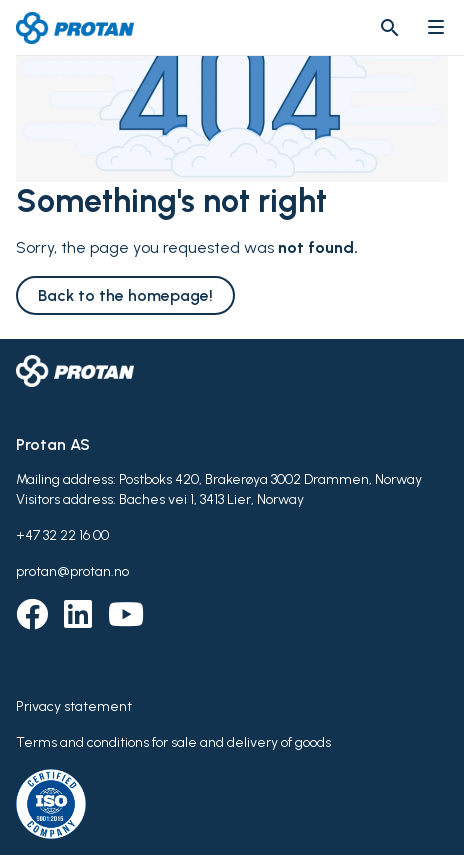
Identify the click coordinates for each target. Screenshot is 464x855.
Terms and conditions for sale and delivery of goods (173, 742)
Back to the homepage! (125, 295)
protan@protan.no (72, 571)
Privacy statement (74, 706)
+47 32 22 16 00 (62, 535)
